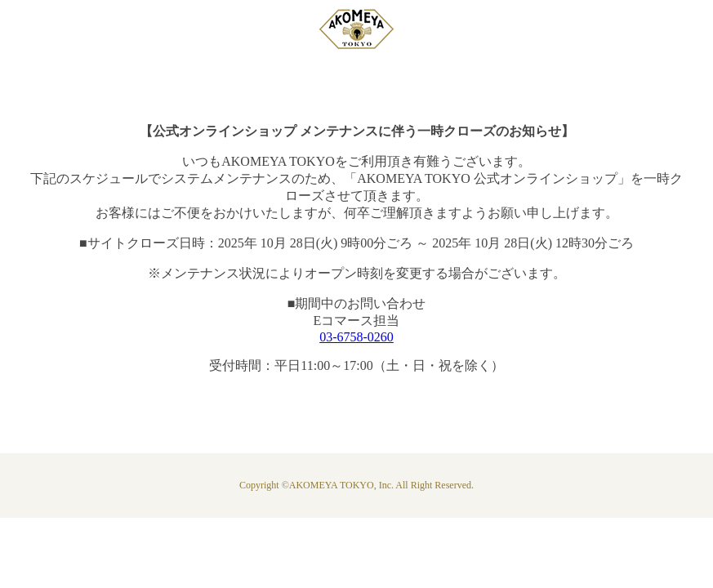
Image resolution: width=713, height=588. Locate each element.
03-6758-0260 (356, 337)
